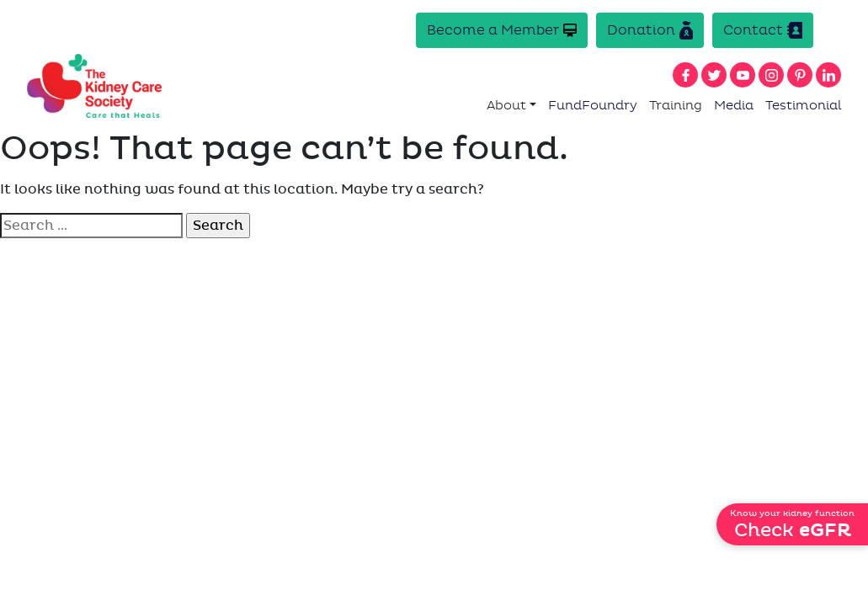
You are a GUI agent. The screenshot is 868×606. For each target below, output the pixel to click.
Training (676, 105)
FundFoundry (593, 105)
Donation (650, 30)
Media (734, 105)
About (506, 105)
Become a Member (502, 30)
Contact (763, 30)
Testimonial (804, 105)
